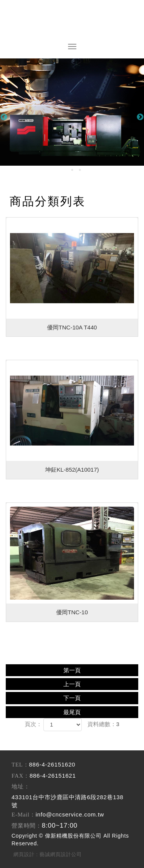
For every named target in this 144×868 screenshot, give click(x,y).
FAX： (21, 776)
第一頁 (72, 670)
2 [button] (72, 170)
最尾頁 (72, 712)
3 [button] (80, 170)
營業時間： (27, 826)
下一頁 (72, 698)
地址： (21, 787)
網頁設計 (24, 854)
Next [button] (140, 117)
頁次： (33, 724)
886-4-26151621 (53, 776)
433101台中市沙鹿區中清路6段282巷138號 (67, 801)
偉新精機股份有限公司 (72, 21)
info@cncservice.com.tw (70, 814)
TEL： (20, 765)
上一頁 (72, 684)
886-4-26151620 (52, 764)
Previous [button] (4, 117)
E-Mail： (24, 815)
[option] (72, 112)
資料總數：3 (103, 724)
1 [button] (65, 170)
